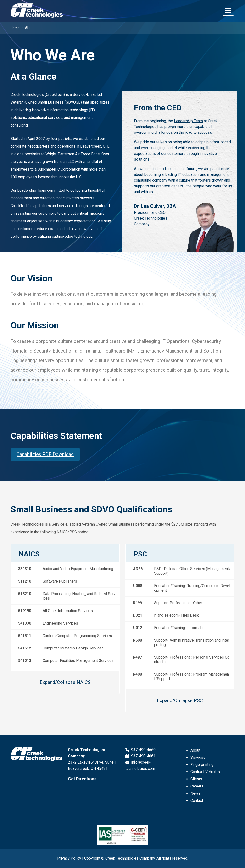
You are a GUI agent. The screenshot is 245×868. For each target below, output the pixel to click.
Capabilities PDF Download (45, 454)
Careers (197, 786)
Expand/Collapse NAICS (65, 682)
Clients (196, 779)
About (195, 750)
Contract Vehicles (205, 772)
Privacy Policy (69, 858)
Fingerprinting (202, 765)
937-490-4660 (140, 750)
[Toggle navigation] (228, 11)
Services (198, 757)
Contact (197, 801)
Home (15, 28)
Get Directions (82, 779)
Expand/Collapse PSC (180, 700)
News (195, 793)
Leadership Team (32, 190)
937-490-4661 (140, 756)
